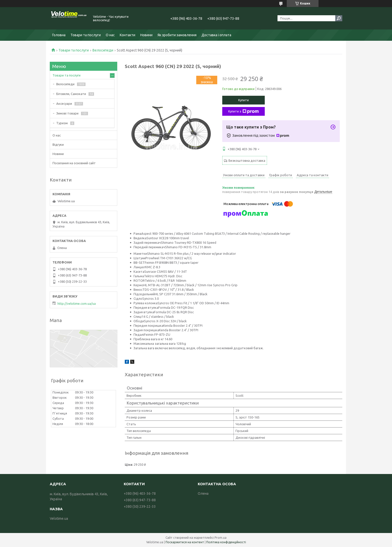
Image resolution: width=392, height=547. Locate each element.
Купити (243, 100)
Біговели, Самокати (71, 94)
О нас (110, 35)
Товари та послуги (86, 35)
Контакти (127, 35)
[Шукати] (339, 18)
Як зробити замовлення (177, 35)
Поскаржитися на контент (185, 542)
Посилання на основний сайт (74, 163)
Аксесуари (64, 103)
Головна (59, 35)
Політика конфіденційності (226, 542)
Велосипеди (103, 50)
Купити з (243, 111)
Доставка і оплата (216, 35)
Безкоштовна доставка (247, 160)
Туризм (62, 123)
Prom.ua (220, 538)
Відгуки (58, 144)
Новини (146, 35)
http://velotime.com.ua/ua (77, 303)
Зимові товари (67, 113)
